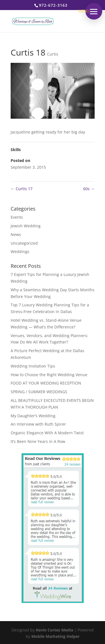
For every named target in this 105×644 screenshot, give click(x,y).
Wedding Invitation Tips (33, 366)
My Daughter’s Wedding (33, 416)
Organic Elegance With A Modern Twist (47, 433)
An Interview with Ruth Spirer (38, 424)
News (16, 234)
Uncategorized (24, 243)
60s (89, 189)
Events (17, 217)
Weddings (20, 251)
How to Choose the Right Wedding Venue (49, 375)
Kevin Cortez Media (54, 630)
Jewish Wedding (26, 226)
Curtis (53, 54)
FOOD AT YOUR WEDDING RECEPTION (46, 383)
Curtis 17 (22, 189)
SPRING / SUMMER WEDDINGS (39, 392)
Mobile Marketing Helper (55, 636)
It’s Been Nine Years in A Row (38, 441)
